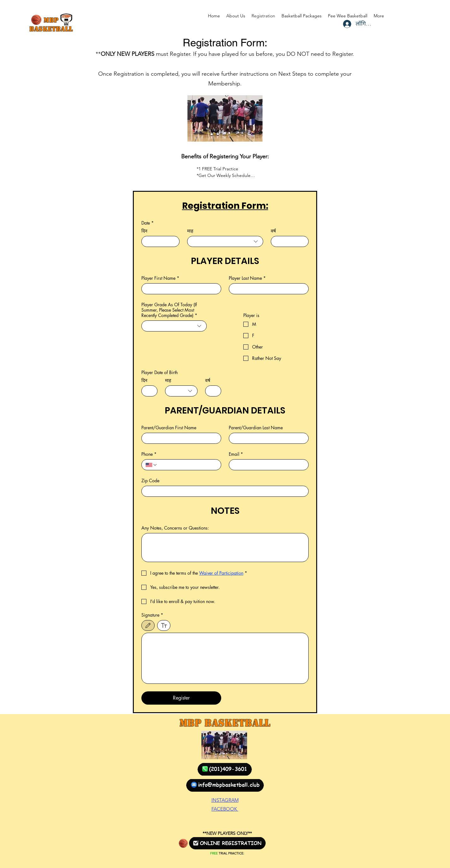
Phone (149, 454)
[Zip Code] (223, 491)
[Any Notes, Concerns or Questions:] (225, 548)
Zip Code (150, 481)
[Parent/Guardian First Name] (179, 438)
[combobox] (225, 241)
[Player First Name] (179, 289)
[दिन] (159, 241)
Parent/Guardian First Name (169, 428)
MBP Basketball (225, 723)
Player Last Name (247, 278)
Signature (152, 615)
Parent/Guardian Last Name (256, 428)
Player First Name (160, 278)
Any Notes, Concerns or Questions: (175, 528)
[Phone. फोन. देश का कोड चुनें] (151, 465)
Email (236, 454)
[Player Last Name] (267, 289)
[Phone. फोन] (187, 465)
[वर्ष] (288, 241)
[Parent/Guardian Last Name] (267, 438)
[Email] (267, 465)
